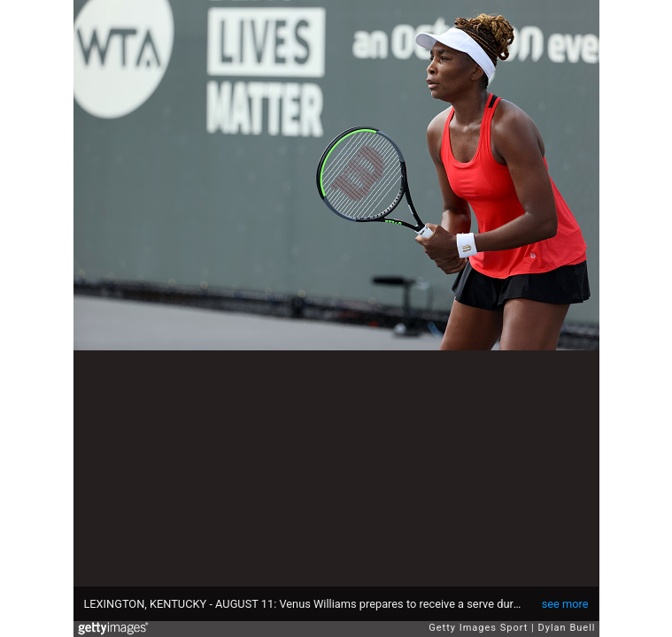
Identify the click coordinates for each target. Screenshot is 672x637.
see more (565, 604)
